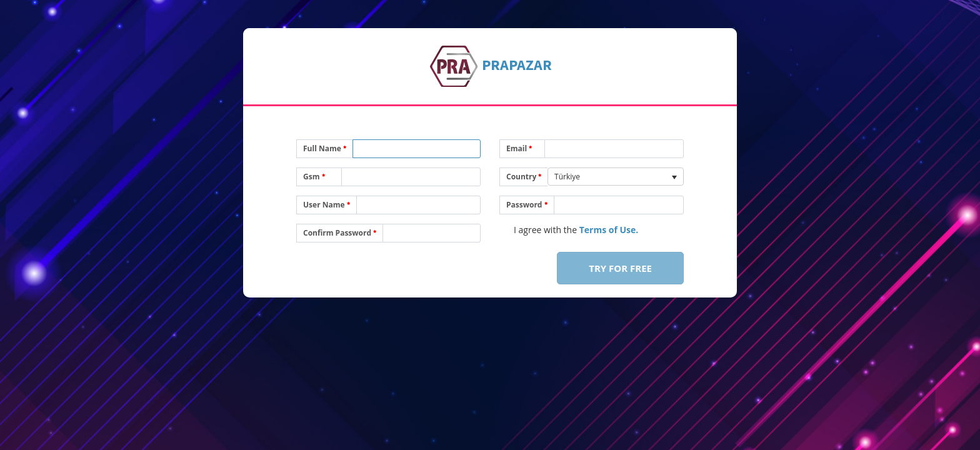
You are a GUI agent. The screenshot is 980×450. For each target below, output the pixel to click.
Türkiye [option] (567, 177)
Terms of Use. (609, 230)
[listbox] (616, 177)
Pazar (517, 65)
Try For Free (620, 268)
